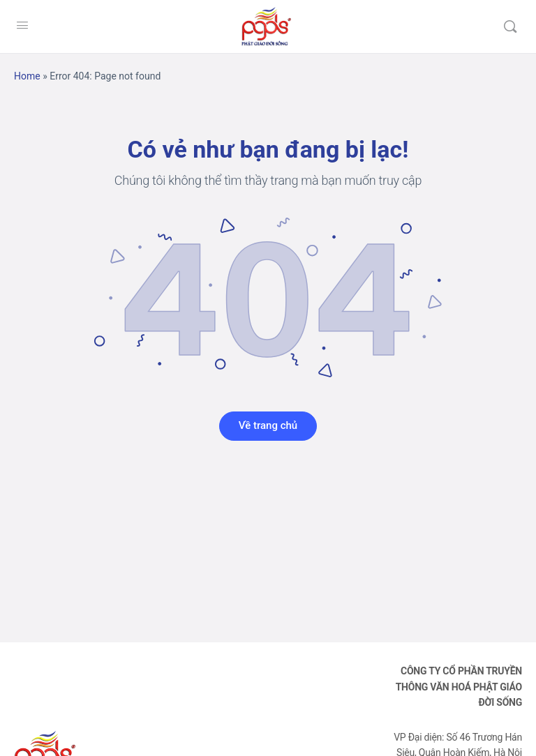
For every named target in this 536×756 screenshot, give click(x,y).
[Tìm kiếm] (510, 27)
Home (27, 76)
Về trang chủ (268, 425)
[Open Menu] (22, 25)
